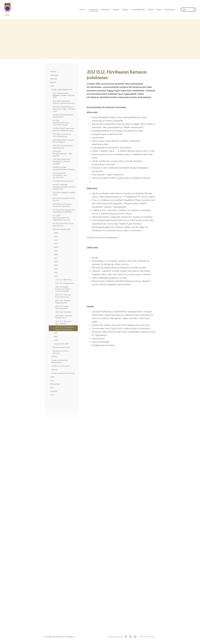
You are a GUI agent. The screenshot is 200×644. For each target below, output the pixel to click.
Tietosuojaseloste (115, 637)
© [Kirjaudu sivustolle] (45, 637)
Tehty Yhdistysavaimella (147, 637)
